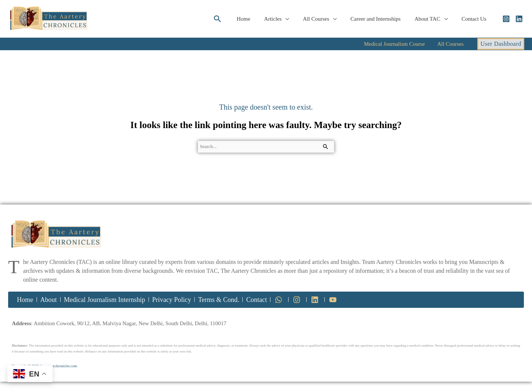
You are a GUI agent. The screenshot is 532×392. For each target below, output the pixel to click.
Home (259, 19)
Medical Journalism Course (405, 44)
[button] (234, 19)
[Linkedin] (519, 19)
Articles (285, 19)
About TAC (432, 19)
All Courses (326, 19)
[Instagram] (506, 19)
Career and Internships (382, 19)
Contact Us (475, 19)
